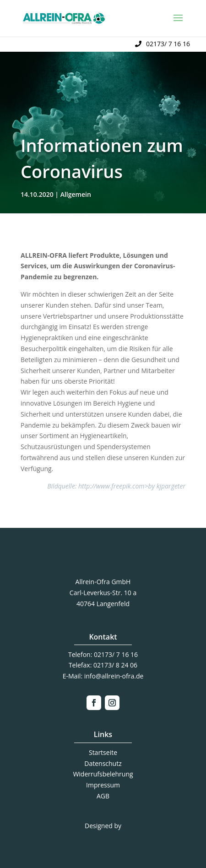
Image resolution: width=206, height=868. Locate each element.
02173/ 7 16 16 (168, 44)
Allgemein (76, 194)
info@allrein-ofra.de (114, 676)
